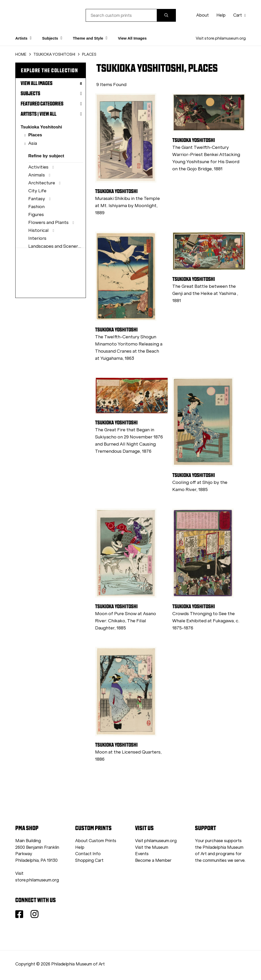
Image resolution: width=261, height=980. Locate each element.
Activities (38, 167)
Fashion (36, 207)
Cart (239, 15)
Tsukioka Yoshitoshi (41, 127)
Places (35, 135)
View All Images (132, 38)
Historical (38, 230)
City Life (37, 191)
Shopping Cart (89, 860)
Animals (37, 175)
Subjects (51, 93)
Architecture (42, 183)
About (203, 15)
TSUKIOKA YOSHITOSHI (54, 54)
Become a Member (153, 860)
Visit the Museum (152, 847)
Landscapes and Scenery (54, 246)
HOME (21, 54)
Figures (36, 214)
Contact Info (88, 854)
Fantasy (37, 199)
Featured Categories (51, 104)
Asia (33, 143)
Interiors (37, 238)
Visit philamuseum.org (156, 841)
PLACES (89, 54)
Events (142, 854)
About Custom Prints (96, 841)
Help (221, 15)
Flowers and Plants (48, 222)
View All (48, 114)
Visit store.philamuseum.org (221, 38)
